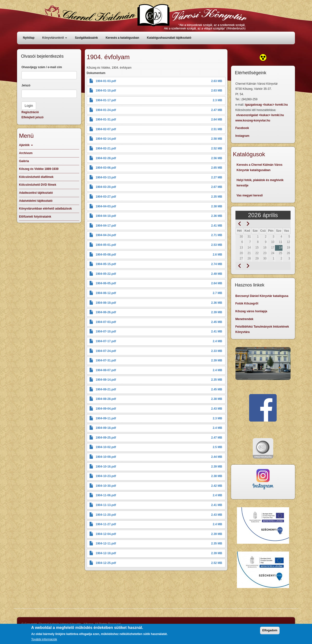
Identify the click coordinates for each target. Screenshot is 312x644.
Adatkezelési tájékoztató (36, 193)
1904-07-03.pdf (106, 322)
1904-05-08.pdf (106, 255)
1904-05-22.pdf (106, 274)
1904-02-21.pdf (106, 148)
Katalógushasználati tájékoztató (169, 38)
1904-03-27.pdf (106, 197)
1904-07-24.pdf (106, 351)
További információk (44, 639)
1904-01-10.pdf (106, 91)
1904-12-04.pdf (106, 534)
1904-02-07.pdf (106, 129)
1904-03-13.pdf (106, 177)
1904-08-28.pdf (106, 399)
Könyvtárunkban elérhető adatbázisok (45, 209)
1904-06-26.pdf (106, 312)
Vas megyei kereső (250, 195)
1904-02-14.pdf (106, 139)
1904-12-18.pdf (106, 553)
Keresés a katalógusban (122, 38)
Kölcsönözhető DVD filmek (38, 185)
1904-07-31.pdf (106, 360)
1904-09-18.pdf (106, 428)
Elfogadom (270, 630)
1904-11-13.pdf (106, 505)
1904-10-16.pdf (106, 467)
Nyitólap (29, 38)
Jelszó (26, 85)
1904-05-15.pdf (106, 264)
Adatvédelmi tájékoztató (36, 201)
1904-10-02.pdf (106, 447)
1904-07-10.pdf (106, 331)
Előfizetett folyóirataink (35, 217)
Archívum (26, 153)
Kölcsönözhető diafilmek (36, 177)
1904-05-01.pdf (106, 245)
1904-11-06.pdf (106, 495)
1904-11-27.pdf (106, 524)
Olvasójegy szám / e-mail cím (42, 67)
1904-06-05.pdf (106, 283)
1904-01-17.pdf (106, 100)
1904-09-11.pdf (106, 418)
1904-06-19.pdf (106, 303)
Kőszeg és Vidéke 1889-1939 (39, 169)
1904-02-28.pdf (106, 158)
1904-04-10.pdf (106, 216)
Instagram (242, 136)
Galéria (24, 161)
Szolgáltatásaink (86, 38)
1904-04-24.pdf (106, 235)
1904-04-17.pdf (106, 226)
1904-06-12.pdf (106, 293)
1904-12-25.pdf (106, 563)
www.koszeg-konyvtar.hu (253, 120)
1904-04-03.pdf (106, 206)
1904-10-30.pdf (106, 486)
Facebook (242, 128)
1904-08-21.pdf (106, 389)
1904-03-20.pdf (106, 187)
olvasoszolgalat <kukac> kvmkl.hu (260, 115)
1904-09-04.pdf (106, 409)
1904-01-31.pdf (106, 120)
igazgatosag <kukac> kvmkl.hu (267, 105)
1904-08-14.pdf (106, 380)
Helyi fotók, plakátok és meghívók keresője (260, 183)
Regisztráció (30, 112)
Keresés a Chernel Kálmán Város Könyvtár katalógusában (260, 167)
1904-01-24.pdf (106, 110)
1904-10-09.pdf (106, 457)
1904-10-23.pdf (106, 476)
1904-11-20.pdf (106, 515)
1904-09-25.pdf (106, 438)
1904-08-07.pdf (106, 370)
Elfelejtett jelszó (33, 117)
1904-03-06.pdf (106, 168)
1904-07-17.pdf (106, 341)
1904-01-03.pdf (106, 81)
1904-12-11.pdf (106, 543)
